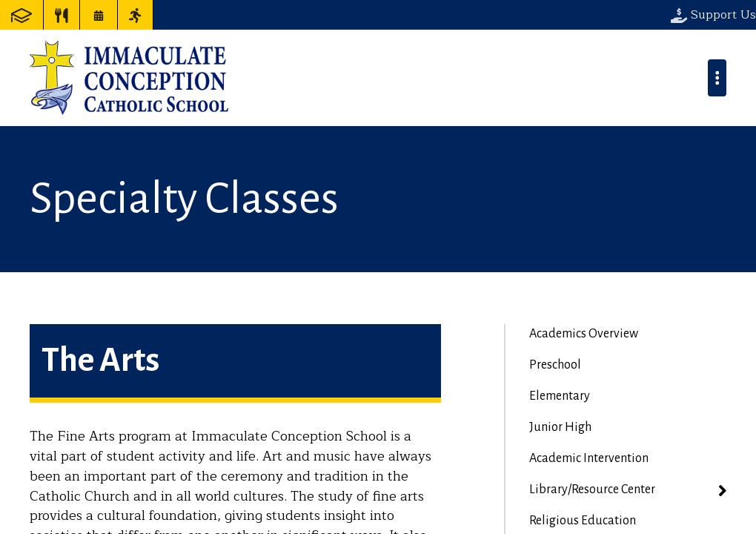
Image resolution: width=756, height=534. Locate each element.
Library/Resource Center (592, 489)
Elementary (560, 396)
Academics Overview (584, 334)
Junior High (560, 427)
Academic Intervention (589, 458)
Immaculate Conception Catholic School (129, 78)
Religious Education (583, 521)
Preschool (555, 365)
